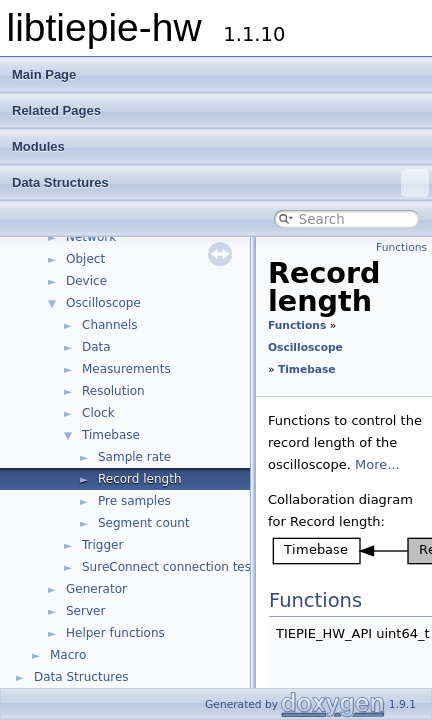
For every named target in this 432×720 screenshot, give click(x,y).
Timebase (111, 435)
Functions (401, 247)
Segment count (144, 523)
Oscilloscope (103, 303)
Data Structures (220, 183)
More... (377, 464)
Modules (38, 146)
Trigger (102, 545)
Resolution (113, 391)
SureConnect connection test (169, 567)
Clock (98, 413)
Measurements (126, 369)
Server (85, 611)
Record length (140, 479)
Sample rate (134, 457)
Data (96, 347)
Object (85, 259)
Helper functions (115, 633)
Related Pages (56, 110)
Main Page (44, 74)
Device (86, 281)
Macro (68, 655)
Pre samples (134, 501)
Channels (110, 325)
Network (91, 237)
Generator (96, 589)
